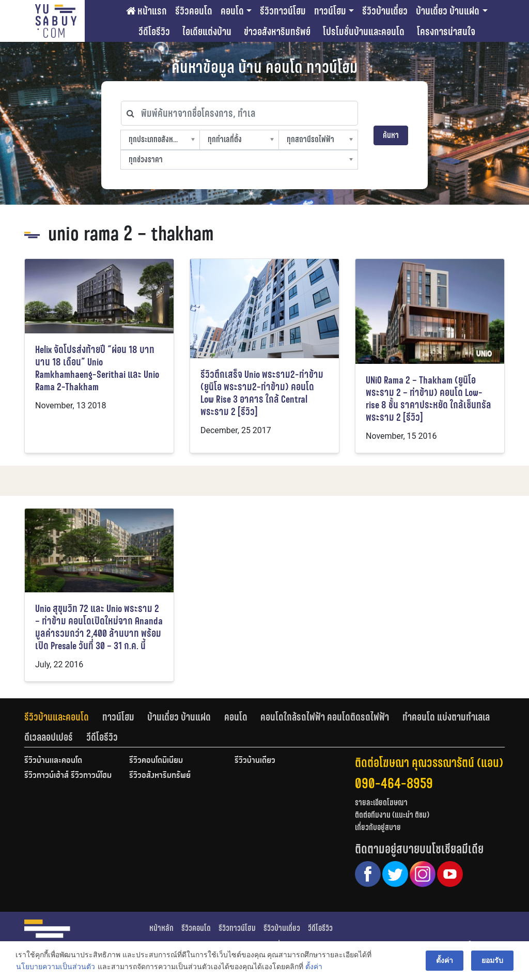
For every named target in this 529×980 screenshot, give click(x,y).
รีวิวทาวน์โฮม (283, 11)
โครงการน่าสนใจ (446, 32)
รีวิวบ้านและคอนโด (57, 717)
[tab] (63, 717)
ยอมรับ (492, 960)
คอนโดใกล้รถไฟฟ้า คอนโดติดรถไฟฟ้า (325, 717)
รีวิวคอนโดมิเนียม (156, 761)
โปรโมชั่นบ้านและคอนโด (364, 32)
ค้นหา (391, 135)
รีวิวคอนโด (194, 11)
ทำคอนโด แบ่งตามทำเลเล (446, 717)
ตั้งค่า (314, 967)
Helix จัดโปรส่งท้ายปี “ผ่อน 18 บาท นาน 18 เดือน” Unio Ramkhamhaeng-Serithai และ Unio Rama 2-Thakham (97, 368)
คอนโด (232, 11)
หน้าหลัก (161, 928)
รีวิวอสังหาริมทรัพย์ (160, 776)
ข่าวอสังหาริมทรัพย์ (277, 32)
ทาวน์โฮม (330, 11)
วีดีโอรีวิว (154, 32)
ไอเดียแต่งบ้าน (207, 32)
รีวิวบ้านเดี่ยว (385, 11)
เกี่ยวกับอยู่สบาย (378, 827)
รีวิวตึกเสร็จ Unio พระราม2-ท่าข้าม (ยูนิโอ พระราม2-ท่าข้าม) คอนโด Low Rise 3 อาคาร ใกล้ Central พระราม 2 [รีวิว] (262, 393)
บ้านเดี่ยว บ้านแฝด (448, 11)
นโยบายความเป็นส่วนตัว (56, 967)
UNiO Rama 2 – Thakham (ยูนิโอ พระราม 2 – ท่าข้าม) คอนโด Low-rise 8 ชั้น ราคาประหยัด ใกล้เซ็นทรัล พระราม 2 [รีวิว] (429, 399)
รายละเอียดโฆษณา (381, 802)
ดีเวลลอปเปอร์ (49, 737)
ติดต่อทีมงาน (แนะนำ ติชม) (392, 815)
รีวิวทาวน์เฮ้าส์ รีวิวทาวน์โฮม (68, 776)
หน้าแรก (146, 11)
